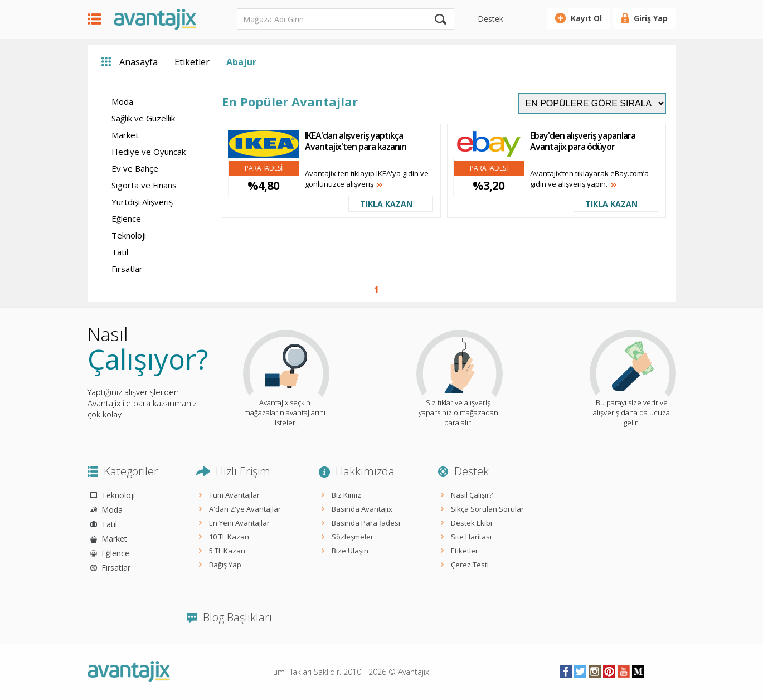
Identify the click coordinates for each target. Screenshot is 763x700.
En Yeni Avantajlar (239, 523)
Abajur (241, 62)
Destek (490, 19)
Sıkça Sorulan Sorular (487, 509)
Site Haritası (471, 537)
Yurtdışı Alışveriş (142, 202)
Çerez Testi (470, 565)
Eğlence (126, 218)
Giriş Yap (651, 18)
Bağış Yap (225, 565)
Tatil (120, 252)
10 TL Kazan (229, 537)
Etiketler (192, 62)
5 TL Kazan (227, 551)
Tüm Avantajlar (234, 495)
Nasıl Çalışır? (472, 495)
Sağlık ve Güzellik (143, 118)
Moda (122, 101)
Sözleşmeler (353, 537)
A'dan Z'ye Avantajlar (245, 509)
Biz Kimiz (346, 495)
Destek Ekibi (472, 523)
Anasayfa (138, 62)
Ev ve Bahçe (135, 168)
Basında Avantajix (362, 509)
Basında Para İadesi (366, 523)
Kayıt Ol (586, 18)
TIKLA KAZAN (386, 204)
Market (125, 135)
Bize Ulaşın (350, 551)
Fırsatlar (127, 269)
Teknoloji (129, 235)
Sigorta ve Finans (144, 185)
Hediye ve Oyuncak (149, 152)
